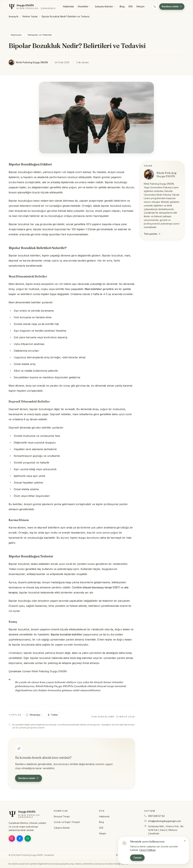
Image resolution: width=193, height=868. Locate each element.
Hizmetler (84, 6)
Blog (122, 6)
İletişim (140, 6)
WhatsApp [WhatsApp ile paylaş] (33, 715)
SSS (130, 6)
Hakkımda (68, 6)
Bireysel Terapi (62, 816)
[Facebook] (20, 838)
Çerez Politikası (147, 850)
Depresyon (16, 35)
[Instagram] (12, 838)
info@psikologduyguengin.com (164, 821)
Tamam (137, 858)
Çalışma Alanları (105, 6)
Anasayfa (13, 16)
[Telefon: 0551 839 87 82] (155, 7)
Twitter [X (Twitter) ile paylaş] (53, 715)
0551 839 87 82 (156, 816)
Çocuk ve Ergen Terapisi (67, 822)
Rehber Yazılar (30, 16)
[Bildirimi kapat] (185, 841)
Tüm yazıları (152, 234)
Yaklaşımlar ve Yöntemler (40, 35)
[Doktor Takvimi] (28, 838)
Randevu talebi (172, 6)
